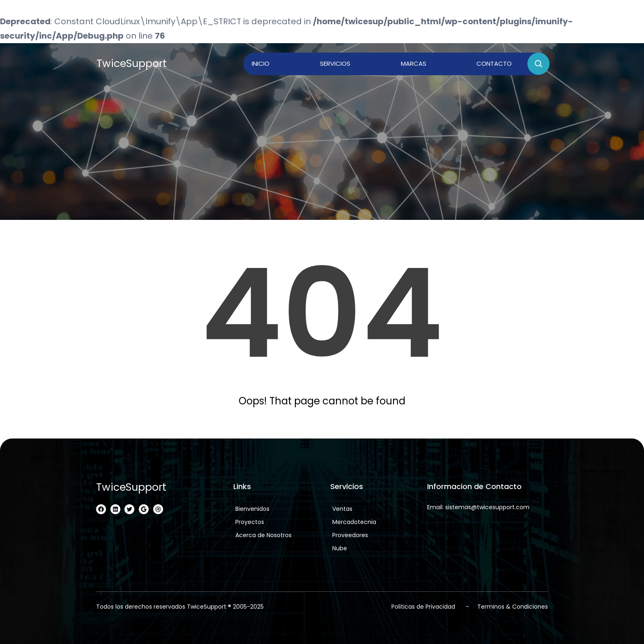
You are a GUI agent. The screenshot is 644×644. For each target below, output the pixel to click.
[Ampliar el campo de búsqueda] (538, 64)
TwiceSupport (132, 63)
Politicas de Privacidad (423, 607)
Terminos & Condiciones (513, 607)
